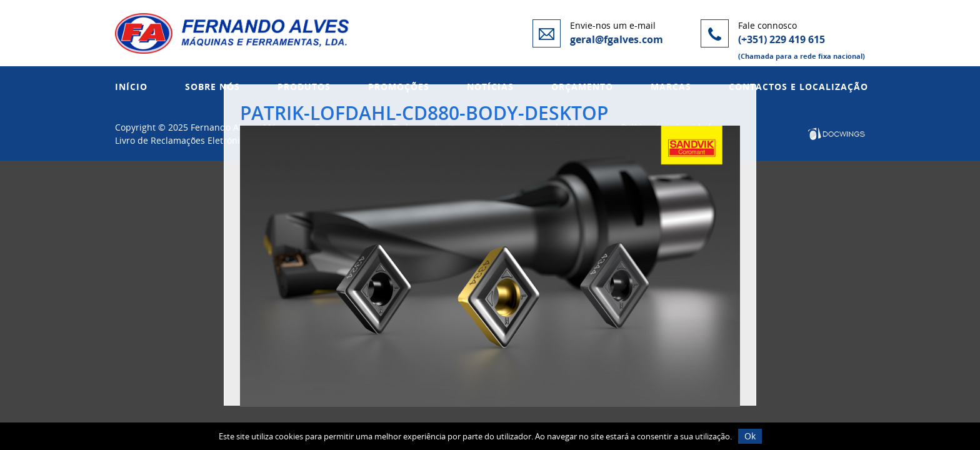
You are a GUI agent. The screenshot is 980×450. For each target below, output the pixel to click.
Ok (750, 436)
